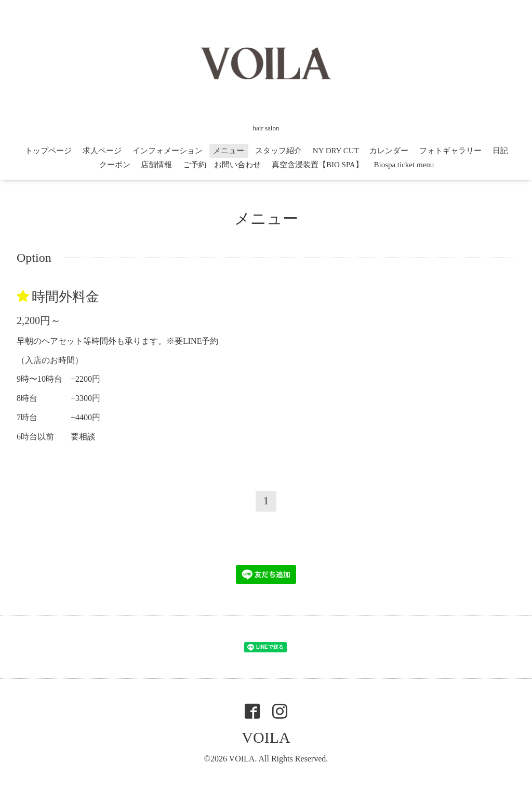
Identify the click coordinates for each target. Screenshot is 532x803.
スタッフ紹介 (278, 151)
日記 (500, 151)
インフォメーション (168, 151)
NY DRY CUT (336, 151)
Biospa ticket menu (404, 165)
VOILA (266, 737)
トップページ (48, 151)
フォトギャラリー (450, 151)
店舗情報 (156, 165)
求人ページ (102, 151)
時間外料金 (65, 297)
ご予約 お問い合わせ (222, 165)
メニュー (229, 151)
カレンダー (389, 151)
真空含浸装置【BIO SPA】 (317, 165)
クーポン (115, 165)
